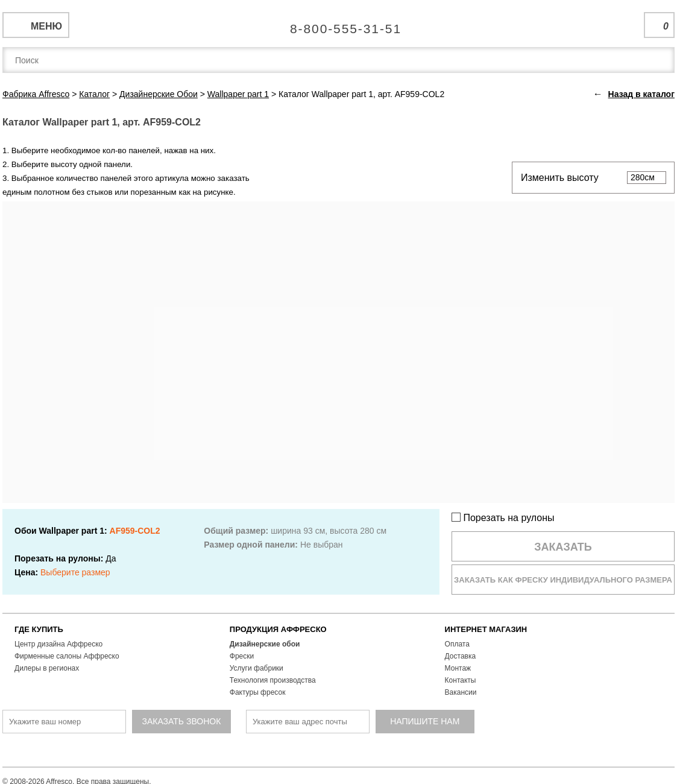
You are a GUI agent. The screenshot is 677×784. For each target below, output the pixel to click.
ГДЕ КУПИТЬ (39, 629)
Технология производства (273, 680)
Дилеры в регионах (47, 668)
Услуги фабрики (257, 668)
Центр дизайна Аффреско (58, 644)
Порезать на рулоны (503, 518)
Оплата (457, 644)
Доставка (461, 656)
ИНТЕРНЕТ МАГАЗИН (486, 629)
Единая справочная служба (338, 24)
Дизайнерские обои (265, 644)
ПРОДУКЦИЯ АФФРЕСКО (278, 629)
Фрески (242, 656)
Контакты (461, 680)
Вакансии (461, 692)
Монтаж (458, 668)
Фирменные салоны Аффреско (67, 656)
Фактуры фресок (258, 692)
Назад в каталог (641, 94)
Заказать (563, 547)
